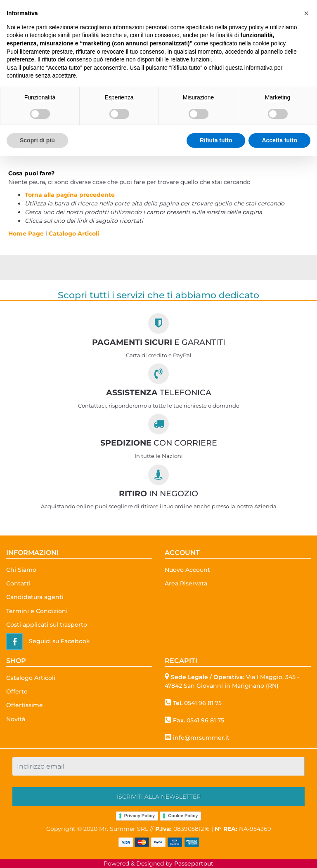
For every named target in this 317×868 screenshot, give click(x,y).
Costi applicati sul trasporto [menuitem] (47, 625)
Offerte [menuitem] (17, 691)
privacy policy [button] (246, 27)
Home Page (27, 234)
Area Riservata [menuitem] (186, 583)
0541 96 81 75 (203, 703)
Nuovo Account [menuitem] (187, 570)
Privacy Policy (140, 816)
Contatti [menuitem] (18, 583)
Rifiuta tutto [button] (216, 140)
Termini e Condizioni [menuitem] (37, 611)
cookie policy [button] (269, 43)
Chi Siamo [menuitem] (21, 570)
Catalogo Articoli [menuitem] (31, 678)
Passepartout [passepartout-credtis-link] (194, 863)
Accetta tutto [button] (279, 140)
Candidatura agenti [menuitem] (35, 597)
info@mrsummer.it (201, 738)
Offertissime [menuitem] (25, 705)
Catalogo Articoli (74, 234)
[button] (158, 796)
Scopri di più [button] (37, 140)
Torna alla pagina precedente (70, 195)
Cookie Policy (183, 816)
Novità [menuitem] (16, 719)
